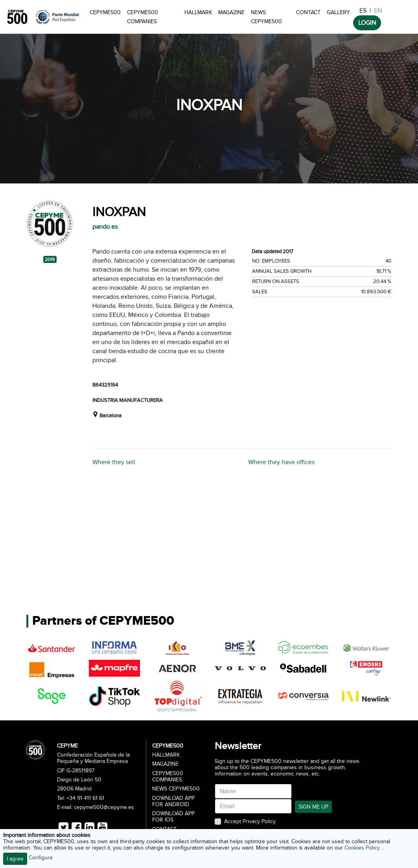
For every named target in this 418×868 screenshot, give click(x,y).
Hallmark (198, 12)
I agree (15, 859)
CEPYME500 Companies (143, 17)
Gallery (338, 12)
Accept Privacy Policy (250, 822)
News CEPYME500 (266, 17)
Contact (308, 12)
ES (363, 11)
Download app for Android (173, 801)
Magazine (231, 12)
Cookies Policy (363, 848)
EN (378, 11)
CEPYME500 (105, 12)
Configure (41, 858)
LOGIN (367, 23)
